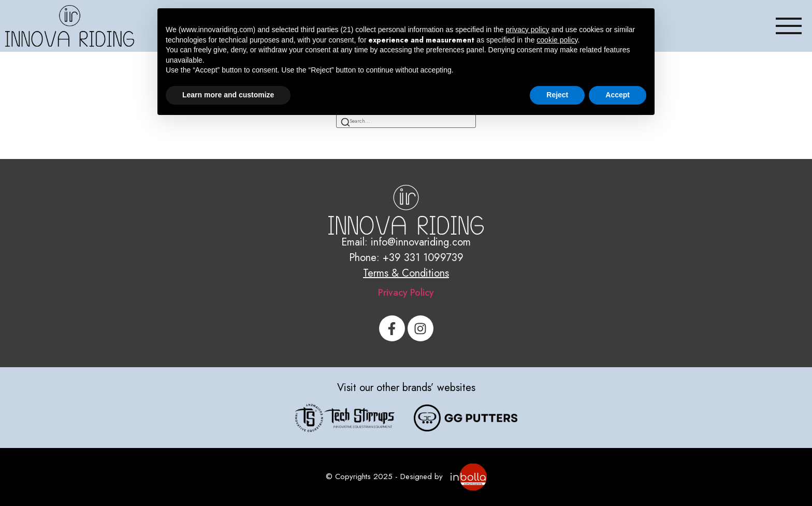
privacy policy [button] (528, 30)
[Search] (345, 123)
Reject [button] (557, 95)
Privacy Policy (406, 293)
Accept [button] (618, 95)
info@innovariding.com (421, 242)
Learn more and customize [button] (228, 95)
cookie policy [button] (557, 40)
